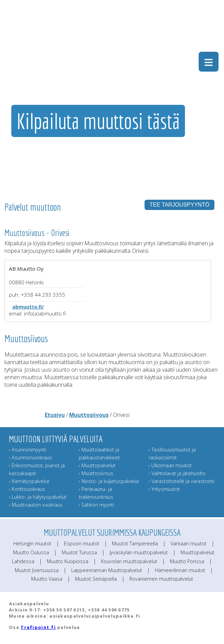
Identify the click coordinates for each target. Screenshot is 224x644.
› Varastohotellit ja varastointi (182, 481)
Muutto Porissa (187, 561)
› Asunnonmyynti (28, 450)
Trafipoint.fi (38, 627)
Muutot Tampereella (135, 543)
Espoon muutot (82, 543)
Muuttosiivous (89, 415)
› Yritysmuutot (164, 489)
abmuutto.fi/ (28, 307)
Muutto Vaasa (47, 579)
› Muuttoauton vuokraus (36, 505)
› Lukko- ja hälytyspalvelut (38, 497)
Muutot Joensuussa (37, 570)
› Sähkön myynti (96, 505)
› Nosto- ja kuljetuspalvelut (109, 481)
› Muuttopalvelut (97, 465)
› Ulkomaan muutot (170, 465)
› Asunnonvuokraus (30, 457)
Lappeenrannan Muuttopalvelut (107, 570)
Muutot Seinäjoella (96, 579)
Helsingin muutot (32, 543)
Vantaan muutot (189, 543)
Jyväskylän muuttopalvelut (139, 552)
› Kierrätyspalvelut (29, 481)
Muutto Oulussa (31, 552)
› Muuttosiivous (96, 473)
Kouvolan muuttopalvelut (129, 561)
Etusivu (55, 415)
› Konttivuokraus (27, 489)
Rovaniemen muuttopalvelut (161, 579)
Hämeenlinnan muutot (180, 570)
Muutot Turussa (79, 552)
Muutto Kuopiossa (68, 561)
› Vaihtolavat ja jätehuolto (177, 473)
